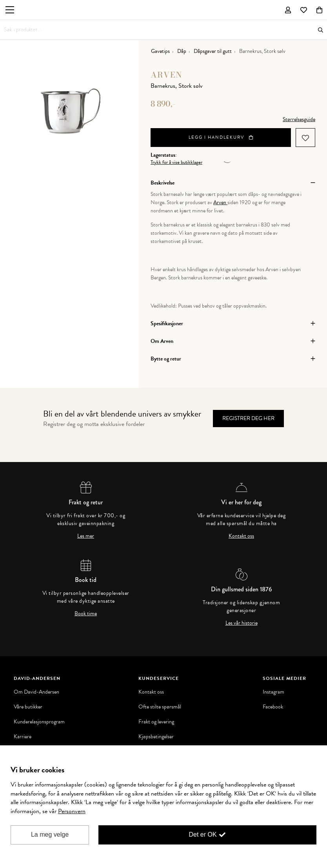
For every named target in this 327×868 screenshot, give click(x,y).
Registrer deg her (248, 418)
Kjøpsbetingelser (156, 737)
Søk (321, 30)
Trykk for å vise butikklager (176, 162)
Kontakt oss (241, 536)
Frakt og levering (156, 722)
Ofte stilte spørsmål (160, 707)
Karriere (23, 737)
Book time (86, 614)
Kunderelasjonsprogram (39, 722)
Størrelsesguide (299, 119)
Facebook (273, 707)
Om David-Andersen (36, 692)
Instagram (273, 692)
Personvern (72, 811)
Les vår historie (242, 623)
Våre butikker (28, 707)
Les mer (86, 536)
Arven (166, 75)
